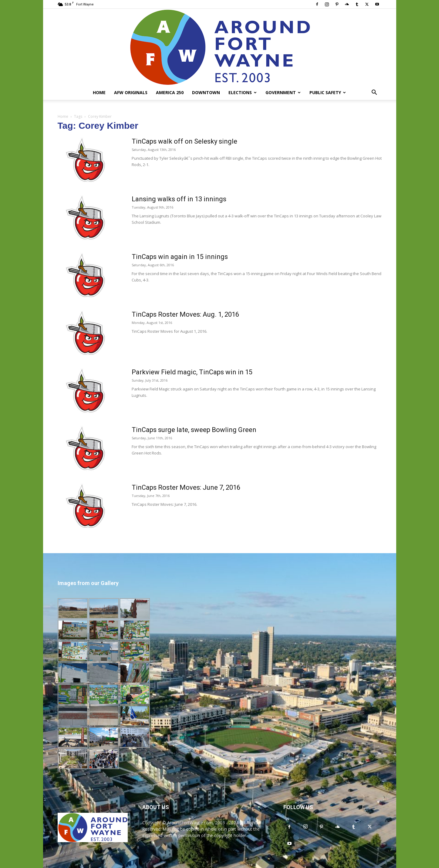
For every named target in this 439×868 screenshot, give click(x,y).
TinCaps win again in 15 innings (180, 257)
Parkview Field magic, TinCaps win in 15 (192, 372)
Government (283, 92)
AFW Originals (131, 92)
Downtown (206, 92)
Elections (243, 92)
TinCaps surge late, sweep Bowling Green (194, 430)
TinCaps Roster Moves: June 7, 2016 (186, 487)
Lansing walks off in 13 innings (179, 199)
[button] (374, 93)
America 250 (170, 92)
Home (99, 92)
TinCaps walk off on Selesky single (184, 141)
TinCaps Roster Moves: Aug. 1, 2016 (185, 314)
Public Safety (328, 92)
